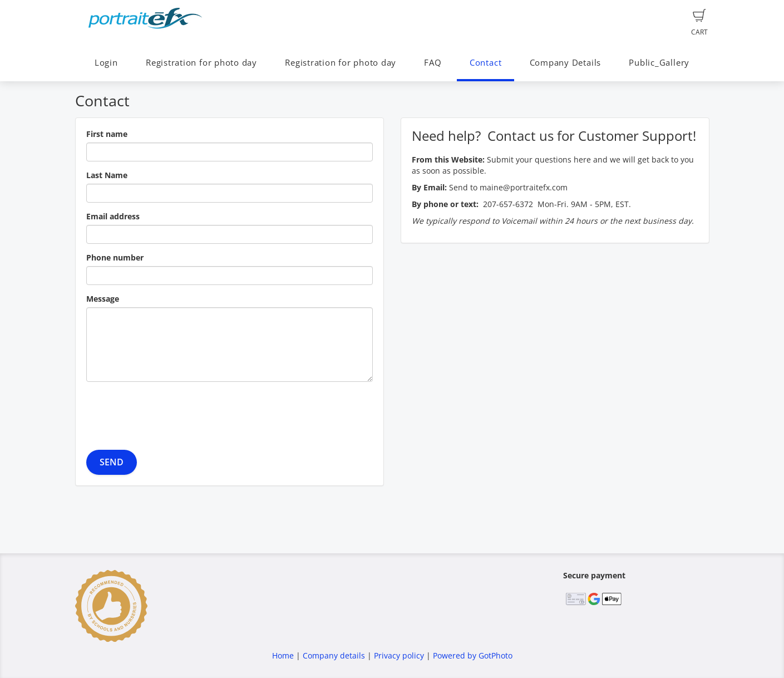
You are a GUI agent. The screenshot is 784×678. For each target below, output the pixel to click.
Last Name (107, 175)
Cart (699, 23)
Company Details (566, 63)
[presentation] (171, 412)
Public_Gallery (659, 63)
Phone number (115, 257)
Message (103, 299)
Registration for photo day (201, 63)
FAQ (433, 63)
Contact (485, 63)
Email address (113, 216)
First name (107, 134)
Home (283, 655)
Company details (334, 655)
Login (106, 63)
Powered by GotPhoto (473, 655)
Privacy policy (399, 655)
